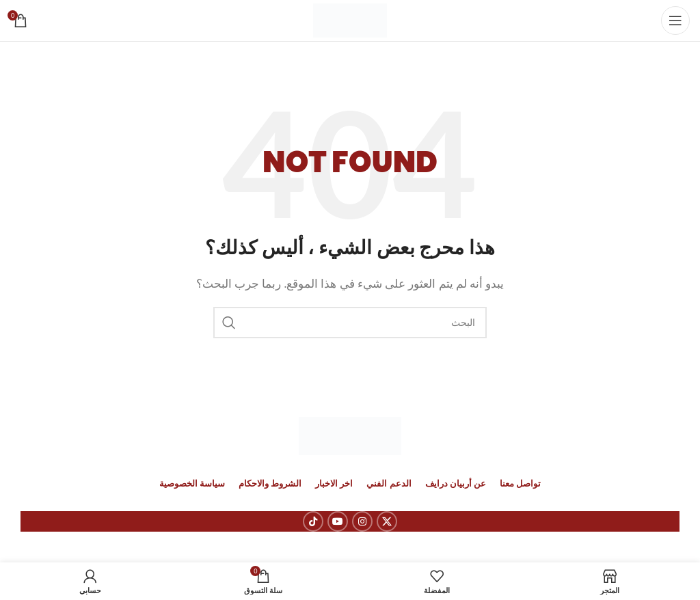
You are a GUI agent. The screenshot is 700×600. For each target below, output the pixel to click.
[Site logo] (350, 19)
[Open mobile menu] (675, 21)
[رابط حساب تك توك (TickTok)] (313, 521)
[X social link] (387, 521)
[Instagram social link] (362, 521)
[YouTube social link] (338, 521)
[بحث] (350, 323)
